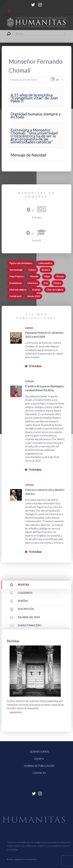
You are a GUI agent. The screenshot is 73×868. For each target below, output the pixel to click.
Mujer (47, 276)
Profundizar (35, 366)
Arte (46, 283)
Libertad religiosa (18, 290)
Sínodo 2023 (34, 296)
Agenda (29, 328)
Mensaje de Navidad (28, 155)
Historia (60, 276)
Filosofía (34, 276)
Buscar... (7, 32)
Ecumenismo (16, 283)
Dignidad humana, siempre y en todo (36, 115)
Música (57, 283)
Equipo (39, 759)
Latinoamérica (45, 263)
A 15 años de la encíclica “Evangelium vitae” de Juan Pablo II (34, 98)
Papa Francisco (17, 276)
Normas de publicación (39, 766)
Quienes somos (39, 752)
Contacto (39, 773)
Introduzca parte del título (9, 77)
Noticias (29, 381)
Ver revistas (16, 712)
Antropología (16, 270)
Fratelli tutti (15, 296)
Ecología (36, 290)
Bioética (46, 270)
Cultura (32, 270)
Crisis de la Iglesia (55, 290)
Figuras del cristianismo (21, 263)
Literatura (33, 283)
